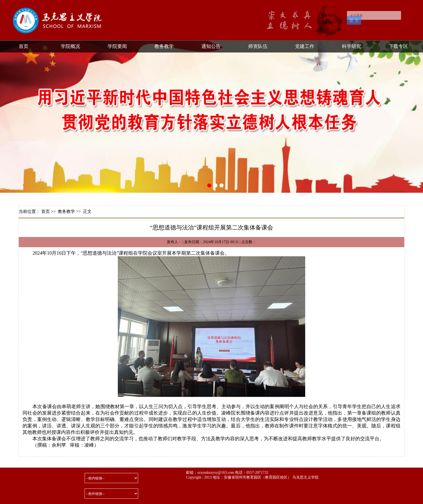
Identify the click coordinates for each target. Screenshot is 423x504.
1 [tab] (209, 185)
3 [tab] (222, 185)
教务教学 (164, 46)
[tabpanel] (211, 117)
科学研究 (352, 46)
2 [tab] (215, 185)
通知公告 (211, 46)
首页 (24, 46)
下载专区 (398, 46)
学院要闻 (117, 46)
